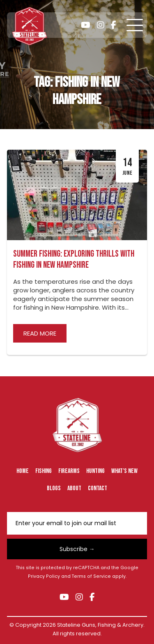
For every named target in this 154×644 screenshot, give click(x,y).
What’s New (124, 471)
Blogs (54, 488)
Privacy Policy (44, 576)
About (74, 488)
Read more (40, 333)
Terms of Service (91, 576)
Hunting (95, 471)
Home (23, 471)
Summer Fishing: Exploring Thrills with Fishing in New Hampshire (74, 259)
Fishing (44, 471)
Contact (98, 488)
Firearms (69, 471)
